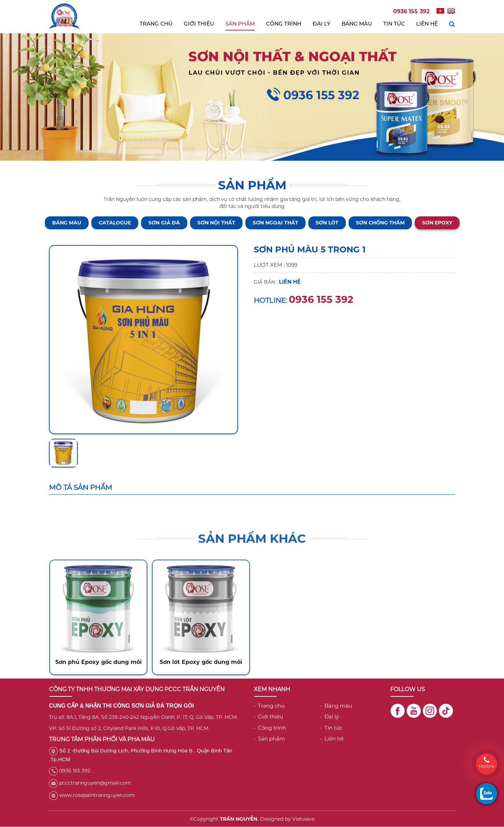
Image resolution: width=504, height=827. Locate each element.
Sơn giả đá (164, 223)
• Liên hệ (332, 739)
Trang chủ (156, 24)
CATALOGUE (115, 223)
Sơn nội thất (216, 223)
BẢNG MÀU (67, 223)
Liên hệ (427, 24)
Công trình (284, 24)
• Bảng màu (336, 706)
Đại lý (321, 24)
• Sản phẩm (269, 739)
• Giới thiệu (268, 717)
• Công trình (270, 728)
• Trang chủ (269, 706)
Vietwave (303, 819)
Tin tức (394, 24)
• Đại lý (330, 717)
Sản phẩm (240, 24)
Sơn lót (327, 223)
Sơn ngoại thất (275, 223)
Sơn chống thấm (380, 223)
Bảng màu (357, 24)
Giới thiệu (199, 24)
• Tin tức (331, 728)
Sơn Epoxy (437, 223)
